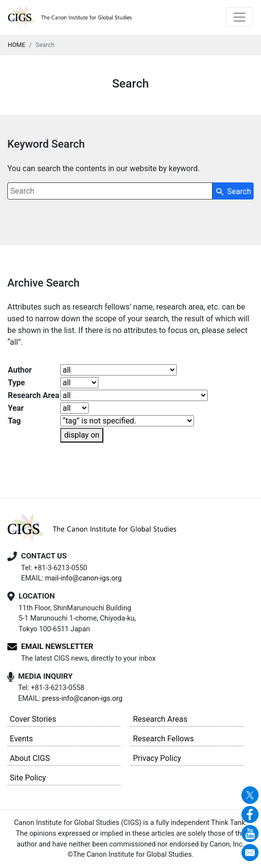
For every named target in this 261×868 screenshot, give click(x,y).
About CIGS (30, 758)
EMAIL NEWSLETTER (57, 646)
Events (21, 739)
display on (82, 435)
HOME (17, 45)
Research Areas (160, 719)
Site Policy (28, 778)
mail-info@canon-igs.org (83, 578)
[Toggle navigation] (239, 17)
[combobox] (110, 191)
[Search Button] (233, 191)
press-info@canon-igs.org (82, 699)
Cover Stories (33, 719)
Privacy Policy (157, 758)
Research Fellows (163, 739)
